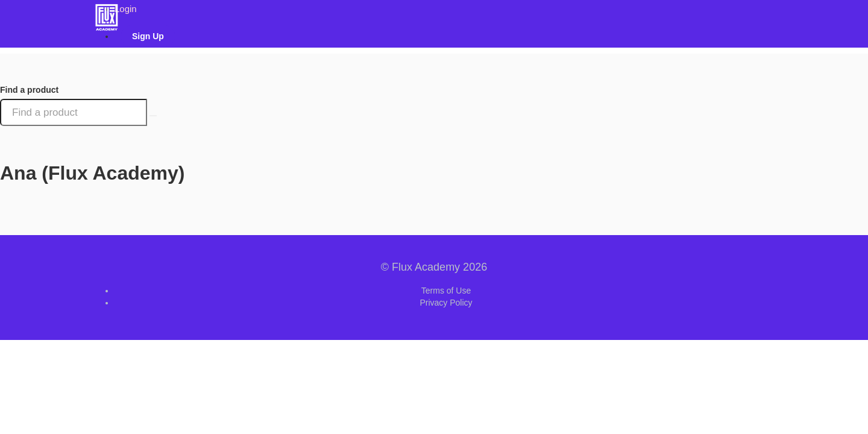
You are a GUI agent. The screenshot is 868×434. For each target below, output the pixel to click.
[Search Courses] (153, 116)
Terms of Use (446, 291)
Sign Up (148, 36)
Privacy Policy (446, 303)
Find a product (29, 90)
